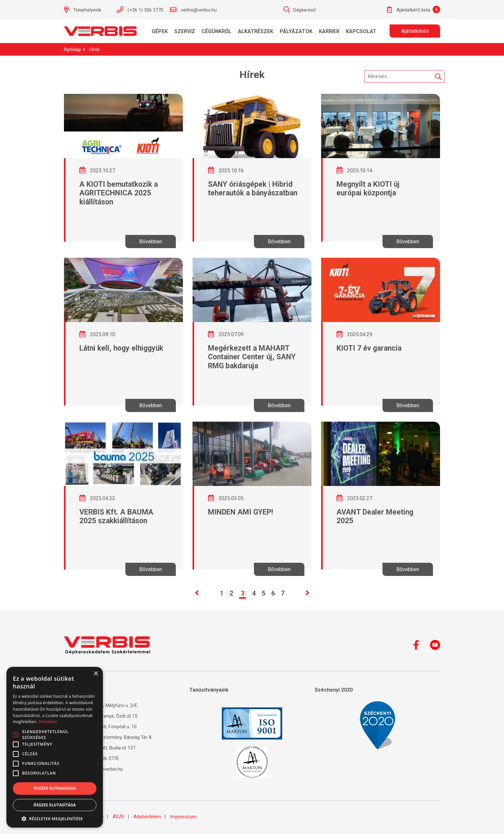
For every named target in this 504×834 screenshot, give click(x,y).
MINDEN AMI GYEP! (240, 512)
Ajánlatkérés (415, 31)
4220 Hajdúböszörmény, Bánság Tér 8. (108, 737)
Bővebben (151, 242)
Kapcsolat (361, 31)
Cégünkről (216, 31)
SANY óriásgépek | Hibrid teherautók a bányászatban (253, 189)
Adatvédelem (147, 817)
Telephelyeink (86, 9)
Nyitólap (72, 49)
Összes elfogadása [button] (55, 788)
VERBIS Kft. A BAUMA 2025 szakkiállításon (116, 517)
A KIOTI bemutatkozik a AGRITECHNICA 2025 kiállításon (119, 193)
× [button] (96, 674)
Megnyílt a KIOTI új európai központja (368, 189)
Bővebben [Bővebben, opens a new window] (48, 722)
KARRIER (329, 31)
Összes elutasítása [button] (55, 805)
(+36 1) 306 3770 (140, 9)
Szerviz (185, 31)
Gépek (160, 31)
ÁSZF (118, 817)
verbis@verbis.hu (193, 10)
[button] (55, 818)
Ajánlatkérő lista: (409, 9)
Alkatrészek (256, 31)
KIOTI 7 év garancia (369, 348)
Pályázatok (296, 31)
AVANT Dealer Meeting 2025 (375, 517)
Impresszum (183, 817)
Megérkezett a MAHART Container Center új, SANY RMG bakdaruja (252, 357)
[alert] (55, 747)
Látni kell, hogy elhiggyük (121, 348)
